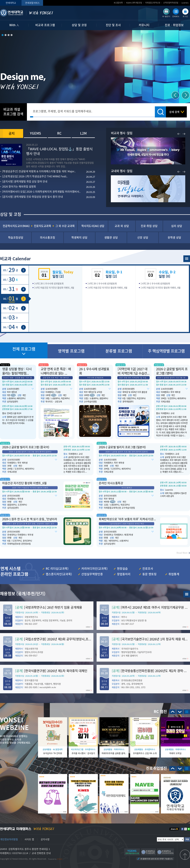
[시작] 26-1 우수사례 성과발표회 (49, 283)
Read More (182, 553)
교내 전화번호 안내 (41, 853)
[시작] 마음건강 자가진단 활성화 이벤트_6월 (54, 288)
